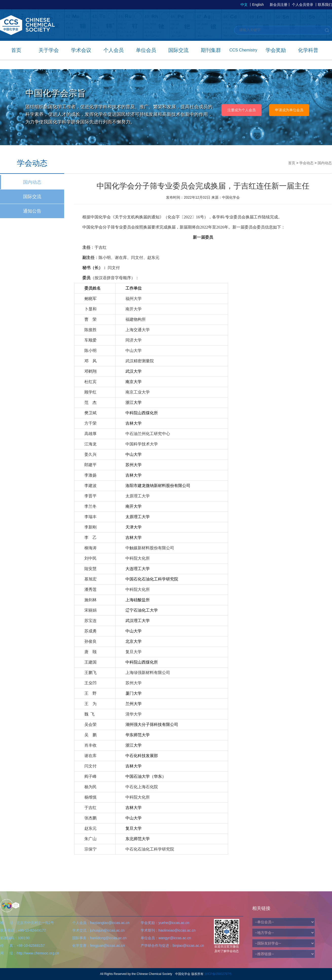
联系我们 (325, 5)
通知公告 (32, 211)
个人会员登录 (303, 5)
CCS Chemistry (243, 50)
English (258, 5)
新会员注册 (279, 5)
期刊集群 (211, 50)
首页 (16, 50)
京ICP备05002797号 (218, 974)
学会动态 (306, 163)
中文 (244, 5)
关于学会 (49, 50)
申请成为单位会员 (289, 110)
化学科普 (308, 50)
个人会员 (114, 50)
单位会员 (146, 50)
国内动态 (32, 182)
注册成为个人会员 (242, 110)
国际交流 (178, 50)
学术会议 (81, 50)
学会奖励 (276, 50)
